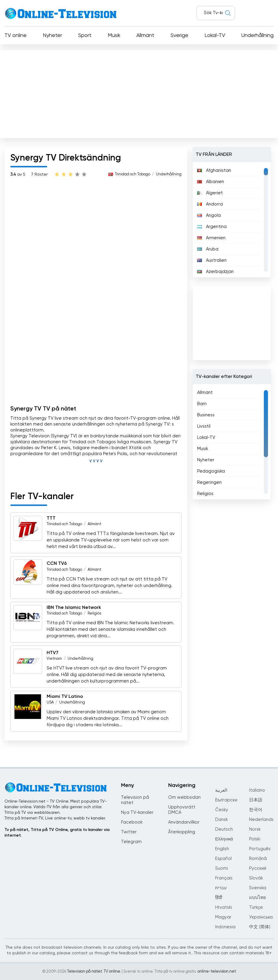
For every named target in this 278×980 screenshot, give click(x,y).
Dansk (221, 820)
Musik (114, 35)
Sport (85, 35)
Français (224, 878)
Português (260, 849)
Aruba (208, 249)
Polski (255, 839)
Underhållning (257, 35)
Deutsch (224, 829)
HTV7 (53, 653)
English (222, 849)
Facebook (132, 822)
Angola (209, 215)
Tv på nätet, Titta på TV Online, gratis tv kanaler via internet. (57, 833)
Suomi (221, 868)
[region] (232, 220)
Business (206, 415)
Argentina (212, 227)
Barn (202, 404)
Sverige (179, 35)
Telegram (131, 842)
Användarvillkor (184, 822)
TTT (51, 518)
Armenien (211, 238)
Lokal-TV (215, 35)
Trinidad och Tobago (133, 174)
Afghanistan (214, 170)
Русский (258, 868)
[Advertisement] (139, 93)
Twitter (129, 832)
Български (226, 800)
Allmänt (145, 35)
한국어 (256, 810)
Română (258, 859)
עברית (221, 888)
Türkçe (256, 907)
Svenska (258, 888)
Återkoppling (182, 832)
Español (223, 859)
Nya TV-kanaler (137, 812)
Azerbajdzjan (215, 272)
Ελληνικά (224, 839)
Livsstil (204, 426)
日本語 (256, 800)
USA (50, 702)
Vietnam (54, 659)
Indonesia (225, 927)
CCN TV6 (57, 564)
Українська (261, 917)
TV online (15, 35)
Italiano (257, 790)
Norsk (255, 829)
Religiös (94, 613)
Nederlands (261, 820)
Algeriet (210, 193)
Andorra (210, 204)
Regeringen (209, 482)
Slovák (256, 878)
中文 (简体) (260, 927)
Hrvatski (224, 907)
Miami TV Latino (65, 697)
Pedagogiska (211, 471)
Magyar (223, 917)
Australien (212, 260)
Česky (222, 810)
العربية (221, 790)
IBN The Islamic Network (74, 608)
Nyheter (52, 35)
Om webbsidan (184, 797)
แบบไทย (257, 898)
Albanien (211, 182)
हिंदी (219, 898)
